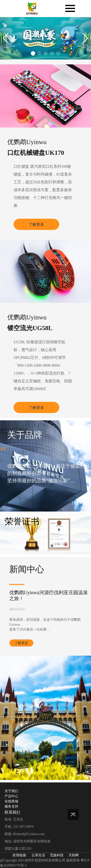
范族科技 (57, 855)
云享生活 (38, 855)
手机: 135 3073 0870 (19, 827)
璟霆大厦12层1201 (18, 849)
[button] (6, 38)
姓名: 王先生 (14, 819)
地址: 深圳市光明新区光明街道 (28, 841)
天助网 (74, 855)
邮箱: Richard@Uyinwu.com (25, 834)
